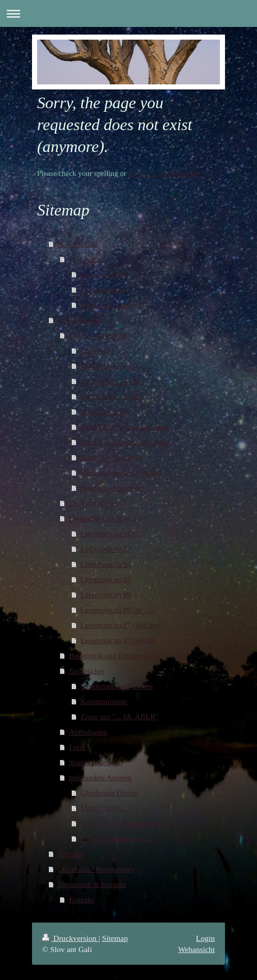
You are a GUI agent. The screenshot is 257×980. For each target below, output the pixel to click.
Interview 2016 (104, 274)
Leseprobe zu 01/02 (111, 534)
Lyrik (77, 747)
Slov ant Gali (78, 244)
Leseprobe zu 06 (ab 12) (118, 610)
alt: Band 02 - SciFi (111, 396)
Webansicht (197, 949)
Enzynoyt (95, 351)
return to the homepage (164, 173)
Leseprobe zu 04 (106, 564)
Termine (71, 854)
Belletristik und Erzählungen (113, 656)
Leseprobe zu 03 (106, 549)
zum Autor (85, 259)
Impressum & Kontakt (92, 884)
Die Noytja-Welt (94, 503)
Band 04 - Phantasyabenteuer (125, 427)
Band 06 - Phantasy (110, 457)
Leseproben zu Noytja (103, 518)
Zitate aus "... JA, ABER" (120, 717)
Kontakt (81, 900)
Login (205, 938)
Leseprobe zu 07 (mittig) (119, 640)
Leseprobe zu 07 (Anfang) (121, 625)
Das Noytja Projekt (98, 335)
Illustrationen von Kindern (121, 473)
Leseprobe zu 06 (106, 595)
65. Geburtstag (103, 290)
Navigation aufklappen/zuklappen (128, 13)
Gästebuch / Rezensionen (97, 869)
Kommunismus (104, 701)
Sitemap (115, 938)
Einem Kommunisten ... (117, 839)
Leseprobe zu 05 (106, 579)
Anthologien (88, 732)
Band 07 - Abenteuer (113, 488)
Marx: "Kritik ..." (107, 808)
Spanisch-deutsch (96, 762)
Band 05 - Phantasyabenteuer (125, 442)
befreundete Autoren (100, 778)
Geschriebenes (80, 320)
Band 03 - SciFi (105, 412)
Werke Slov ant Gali (112, 305)
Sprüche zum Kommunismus (125, 823)
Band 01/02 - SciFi (110, 366)
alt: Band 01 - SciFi (111, 381)
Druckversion (70, 938)
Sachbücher (87, 671)
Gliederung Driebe (109, 793)
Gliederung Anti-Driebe (117, 686)
